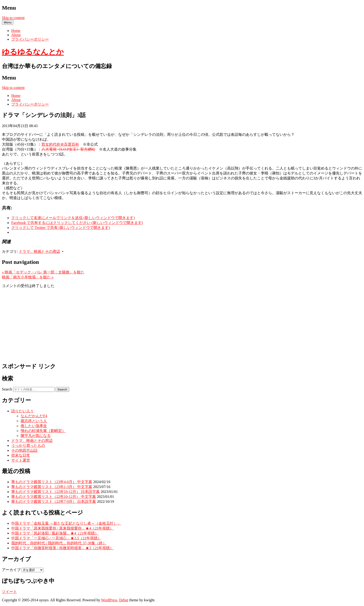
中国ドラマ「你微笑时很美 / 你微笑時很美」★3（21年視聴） (62, 548)
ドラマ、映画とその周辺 (39, 252)
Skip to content (13, 18)
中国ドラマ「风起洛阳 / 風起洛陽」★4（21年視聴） (55, 533)
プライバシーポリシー (30, 39)
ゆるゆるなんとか (33, 52)
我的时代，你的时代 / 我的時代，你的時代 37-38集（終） (59, 543)
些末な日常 (21, 455)
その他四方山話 (24, 450)
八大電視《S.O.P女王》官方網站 (68, 149)
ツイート (9, 592)
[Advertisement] (182, 325)
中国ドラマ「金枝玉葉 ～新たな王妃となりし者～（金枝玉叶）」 (66, 523)
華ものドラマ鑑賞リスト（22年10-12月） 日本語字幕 (55, 492)
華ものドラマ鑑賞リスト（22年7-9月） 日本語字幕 (54, 502)
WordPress (109, 600)
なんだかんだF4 (34, 416)
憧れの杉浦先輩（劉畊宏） (43, 431)
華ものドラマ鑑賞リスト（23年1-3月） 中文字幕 (52, 487)
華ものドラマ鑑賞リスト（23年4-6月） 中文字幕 (52, 482)
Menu (8, 22)
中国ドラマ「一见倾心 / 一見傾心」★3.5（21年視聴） (56, 538)
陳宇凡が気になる (36, 436)
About (16, 35)
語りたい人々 (23, 411)
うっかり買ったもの (28, 445)
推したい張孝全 (34, 426)
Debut (124, 600)
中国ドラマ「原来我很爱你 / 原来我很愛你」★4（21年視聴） (62, 528)
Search (7, 389)
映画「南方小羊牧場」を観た (28, 277)
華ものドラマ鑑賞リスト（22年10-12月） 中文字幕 (54, 497)
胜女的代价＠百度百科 (60, 144)
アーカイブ (11, 570)
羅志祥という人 (34, 421)
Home (16, 31)
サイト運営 (21, 460)
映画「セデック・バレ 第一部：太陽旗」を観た (43, 272)
